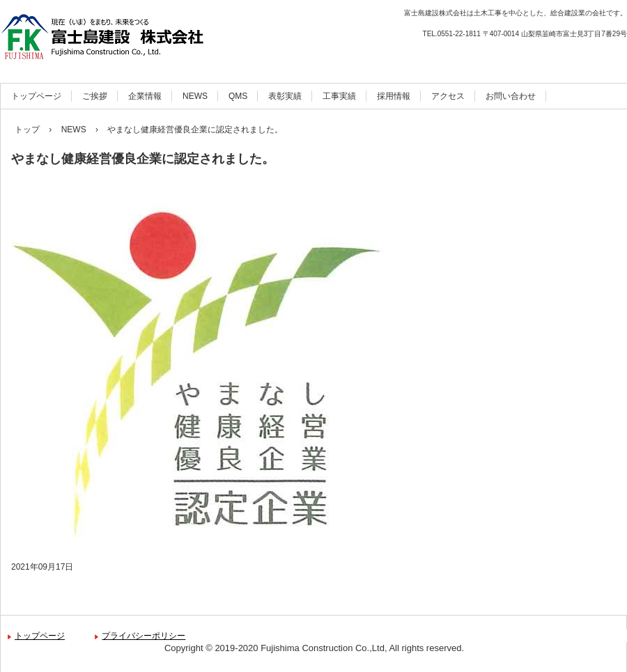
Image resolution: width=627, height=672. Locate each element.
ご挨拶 (95, 96)
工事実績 (339, 96)
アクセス (448, 96)
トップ (27, 130)
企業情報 (145, 96)
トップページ (36, 96)
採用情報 (394, 96)
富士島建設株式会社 (150, 37)
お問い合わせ (511, 96)
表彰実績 (285, 96)
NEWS (195, 96)
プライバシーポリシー (144, 636)
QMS (238, 96)
